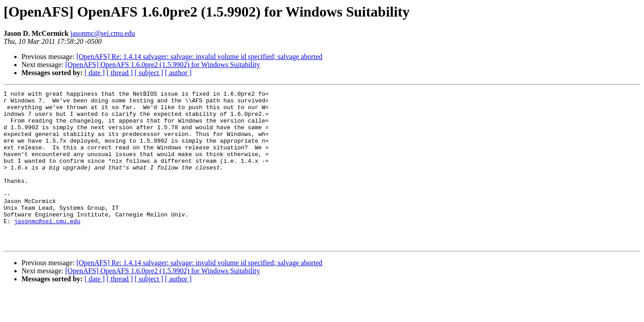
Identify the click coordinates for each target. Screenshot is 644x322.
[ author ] (178, 73)
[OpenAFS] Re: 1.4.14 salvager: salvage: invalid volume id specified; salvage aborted (199, 57)
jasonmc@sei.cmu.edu (102, 33)
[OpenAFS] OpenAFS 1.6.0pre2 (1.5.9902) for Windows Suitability (163, 65)
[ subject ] (149, 73)
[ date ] (95, 73)
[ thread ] (120, 73)
